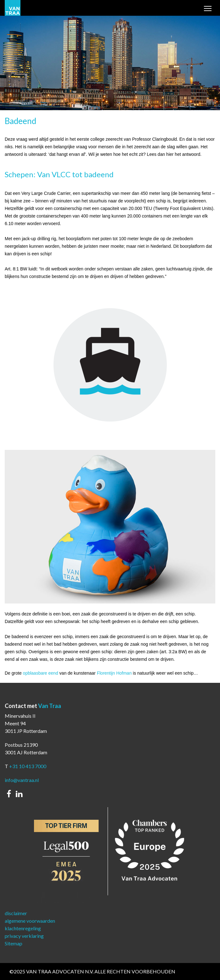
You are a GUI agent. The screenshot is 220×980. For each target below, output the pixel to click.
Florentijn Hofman (114, 673)
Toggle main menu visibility (208, 9)
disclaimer (16, 913)
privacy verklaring (24, 936)
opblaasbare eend (41, 673)
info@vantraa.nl (22, 780)
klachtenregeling (23, 928)
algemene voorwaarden (30, 921)
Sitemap (14, 943)
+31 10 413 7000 (28, 766)
